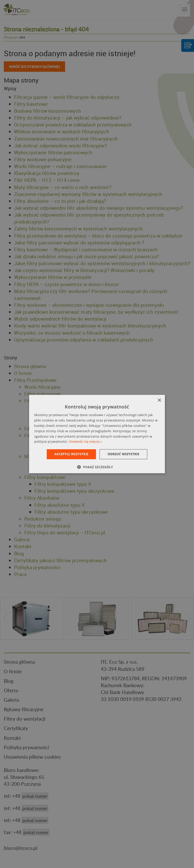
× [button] (159, 400)
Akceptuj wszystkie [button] (71, 454)
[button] (97, 467)
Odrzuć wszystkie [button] (123, 454)
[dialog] (97, 434)
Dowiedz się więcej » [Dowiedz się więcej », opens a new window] (86, 441)
